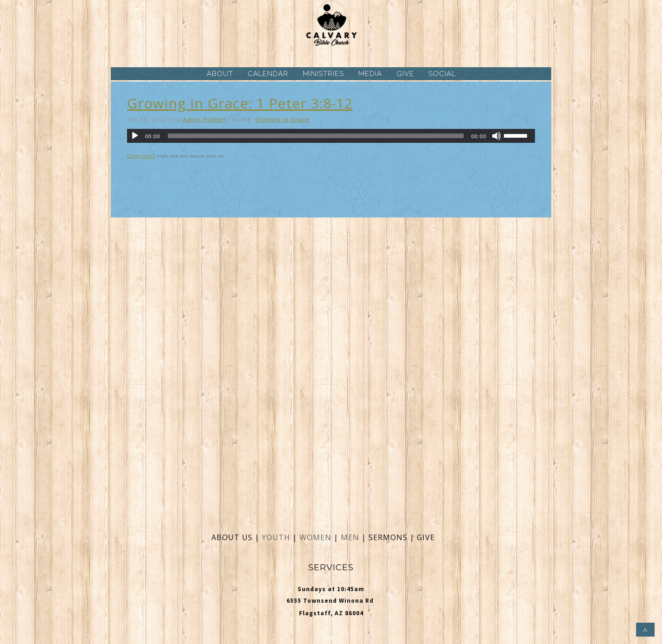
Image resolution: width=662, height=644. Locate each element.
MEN (350, 537)
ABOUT (220, 74)
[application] (331, 136)
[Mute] (496, 136)
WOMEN (317, 537)
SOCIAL (442, 74)
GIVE (405, 74)
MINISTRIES (323, 74)
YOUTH (276, 537)
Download (141, 156)
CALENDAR (268, 74)
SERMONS (389, 537)
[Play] (135, 136)
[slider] (316, 136)
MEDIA (370, 74)
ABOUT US (232, 537)
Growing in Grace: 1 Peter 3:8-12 (240, 103)
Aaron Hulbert (204, 119)
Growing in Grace (282, 119)
